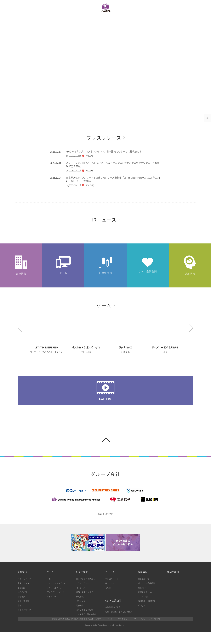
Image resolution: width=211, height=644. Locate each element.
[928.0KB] (80, 185)
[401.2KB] (80, 171)
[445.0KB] (80, 156)
